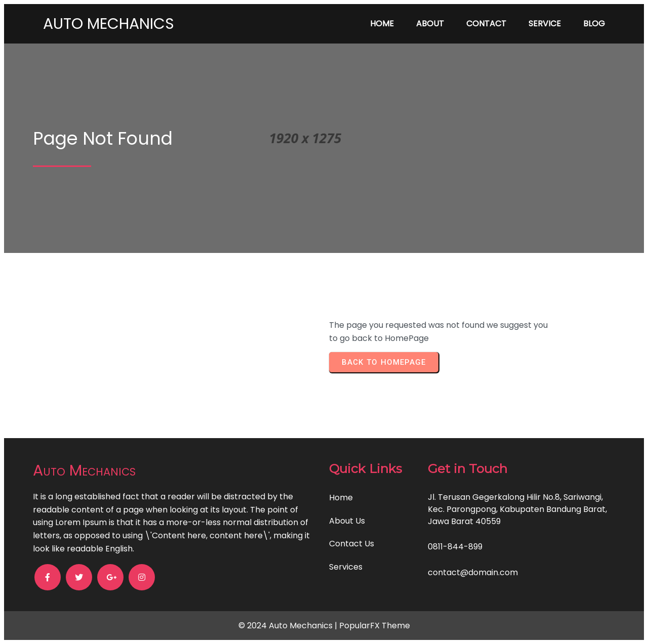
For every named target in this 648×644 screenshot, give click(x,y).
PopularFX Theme (375, 626)
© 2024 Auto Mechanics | (289, 626)
